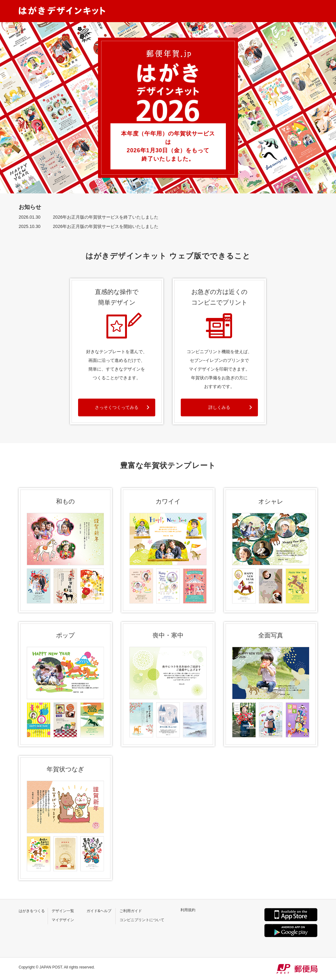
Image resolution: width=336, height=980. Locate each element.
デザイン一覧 (63, 911)
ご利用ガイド (131, 911)
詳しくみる (219, 407)
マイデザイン (63, 920)
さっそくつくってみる (117, 407)
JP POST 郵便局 (297, 969)
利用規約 (188, 910)
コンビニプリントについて (142, 920)
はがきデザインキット (62, 11)
